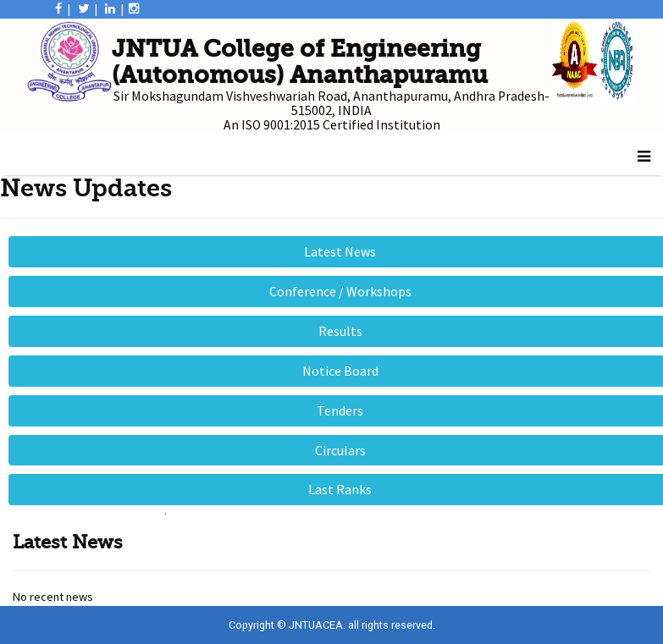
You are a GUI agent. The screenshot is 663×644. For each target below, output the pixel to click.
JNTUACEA (316, 625)
